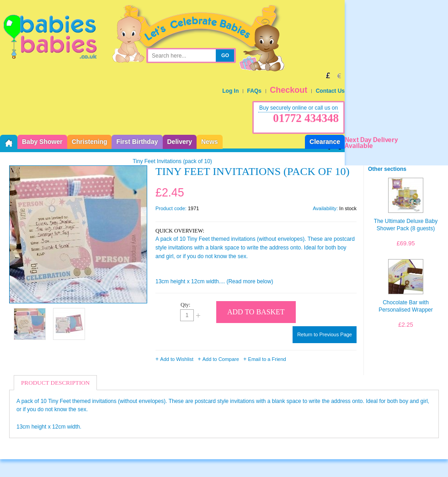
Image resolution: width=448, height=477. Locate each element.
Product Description (55, 383)
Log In (230, 91)
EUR (339, 75)
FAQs (254, 91)
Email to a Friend (267, 359)
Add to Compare (221, 359)
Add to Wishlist (177, 359)
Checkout (288, 90)
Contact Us (330, 91)
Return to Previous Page (325, 334)
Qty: (185, 305)
